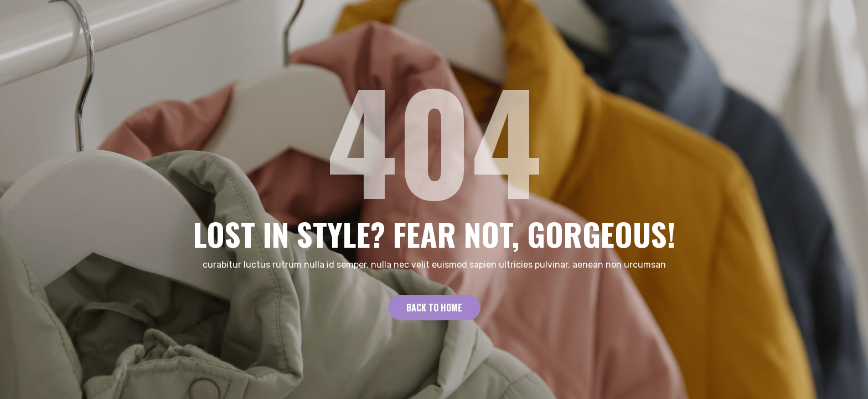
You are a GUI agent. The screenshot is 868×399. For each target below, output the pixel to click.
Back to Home (434, 308)
